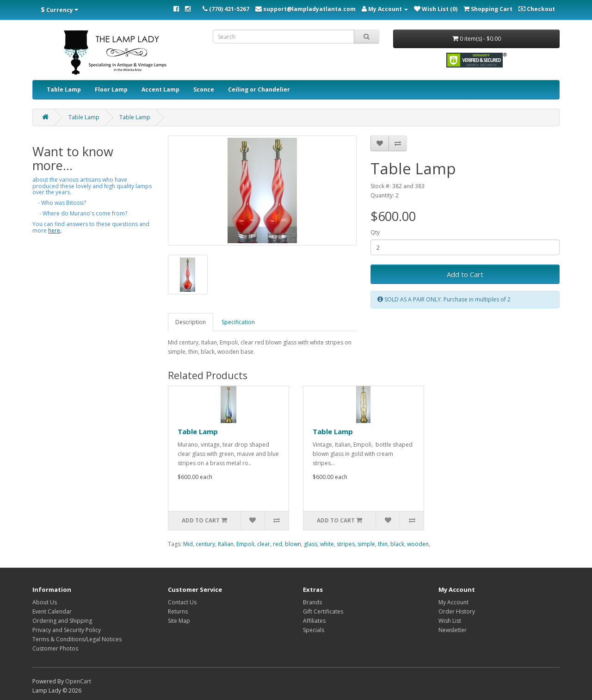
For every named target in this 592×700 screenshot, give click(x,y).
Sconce (204, 89)
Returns (178, 611)
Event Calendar (52, 611)
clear (264, 544)
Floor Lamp (111, 89)
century (205, 544)
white (327, 544)
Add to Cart (465, 274)
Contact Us (182, 602)
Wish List (450, 621)
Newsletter (453, 630)
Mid (188, 544)
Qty (375, 232)
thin (383, 544)
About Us (45, 602)
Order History (457, 611)
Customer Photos (55, 648)
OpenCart (78, 681)
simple (366, 544)
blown (293, 544)
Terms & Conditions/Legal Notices (77, 639)
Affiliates (314, 621)
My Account (453, 602)
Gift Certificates (323, 611)
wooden (418, 544)
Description (191, 322)
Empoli (245, 544)
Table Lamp (64, 89)
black (397, 544)
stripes (346, 544)
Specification (238, 322)
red (277, 544)
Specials (314, 630)
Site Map (179, 621)
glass (311, 544)
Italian (226, 544)
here (54, 230)
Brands (312, 602)
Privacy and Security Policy (67, 630)
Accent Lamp (160, 89)
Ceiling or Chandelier (259, 89)
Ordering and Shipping (62, 621)
